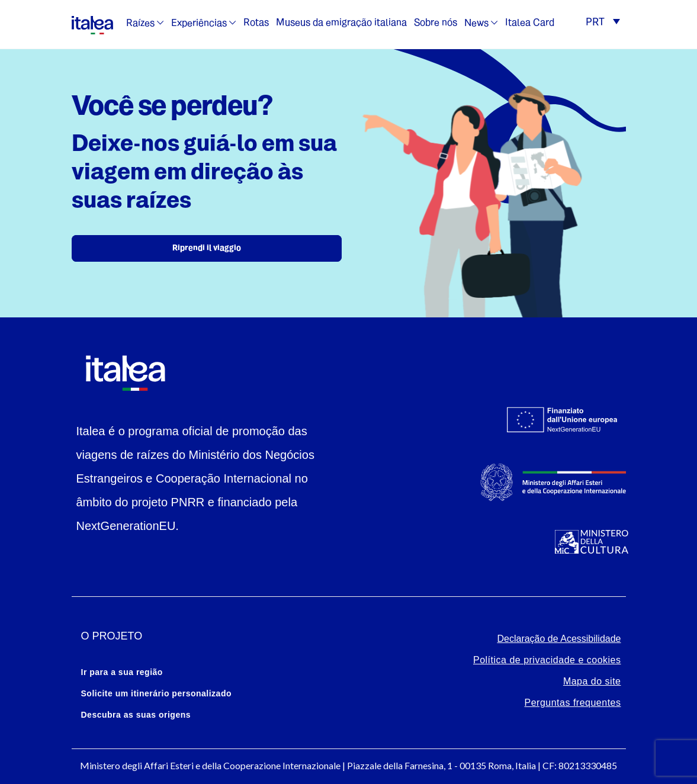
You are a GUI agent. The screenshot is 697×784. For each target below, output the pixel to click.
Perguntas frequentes (573, 703)
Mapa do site (592, 681)
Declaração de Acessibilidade (559, 639)
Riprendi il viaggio (207, 248)
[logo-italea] (92, 23)
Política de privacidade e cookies (547, 660)
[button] (603, 23)
